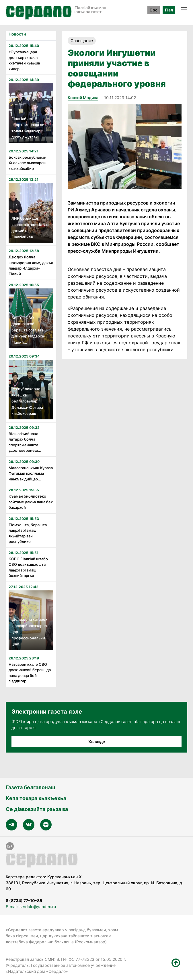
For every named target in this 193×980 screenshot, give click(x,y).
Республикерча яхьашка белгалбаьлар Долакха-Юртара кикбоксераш (27, 401)
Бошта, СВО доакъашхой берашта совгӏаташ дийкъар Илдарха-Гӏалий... (29, 330)
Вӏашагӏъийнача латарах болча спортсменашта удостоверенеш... (25, 442)
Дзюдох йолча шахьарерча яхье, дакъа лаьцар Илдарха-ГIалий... (31, 265)
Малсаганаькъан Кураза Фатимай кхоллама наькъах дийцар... (31, 473)
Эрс (154, 10)
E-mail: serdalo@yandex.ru (31, 907)
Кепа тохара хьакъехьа (36, 798)
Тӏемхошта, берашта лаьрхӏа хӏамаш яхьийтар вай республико (28, 533)
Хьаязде (97, 742)
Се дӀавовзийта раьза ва (37, 809)
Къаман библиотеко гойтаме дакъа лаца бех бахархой (31, 502)
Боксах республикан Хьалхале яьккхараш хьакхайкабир (28, 163)
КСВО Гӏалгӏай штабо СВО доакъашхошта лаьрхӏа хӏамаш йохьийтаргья (28, 567)
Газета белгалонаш (30, 787)
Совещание (82, 41)
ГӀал (169, 10)
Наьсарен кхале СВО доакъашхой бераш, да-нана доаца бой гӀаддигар (31, 673)
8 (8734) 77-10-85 (24, 901)
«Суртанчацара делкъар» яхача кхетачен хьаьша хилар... (24, 60)
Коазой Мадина (83, 98)
